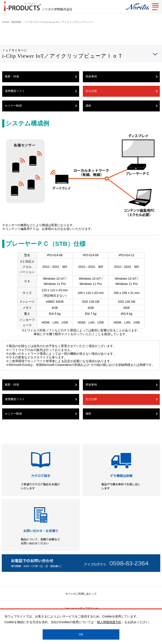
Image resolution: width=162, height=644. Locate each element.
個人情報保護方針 (109, 622)
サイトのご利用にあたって (81, 594)
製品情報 (16, 22)
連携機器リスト (41, 91)
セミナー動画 (41, 106)
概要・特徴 (41, 76)
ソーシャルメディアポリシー (81, 608)
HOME (6, 22)
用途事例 (122, 76)
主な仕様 (122, 91)
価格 (122, 106)
